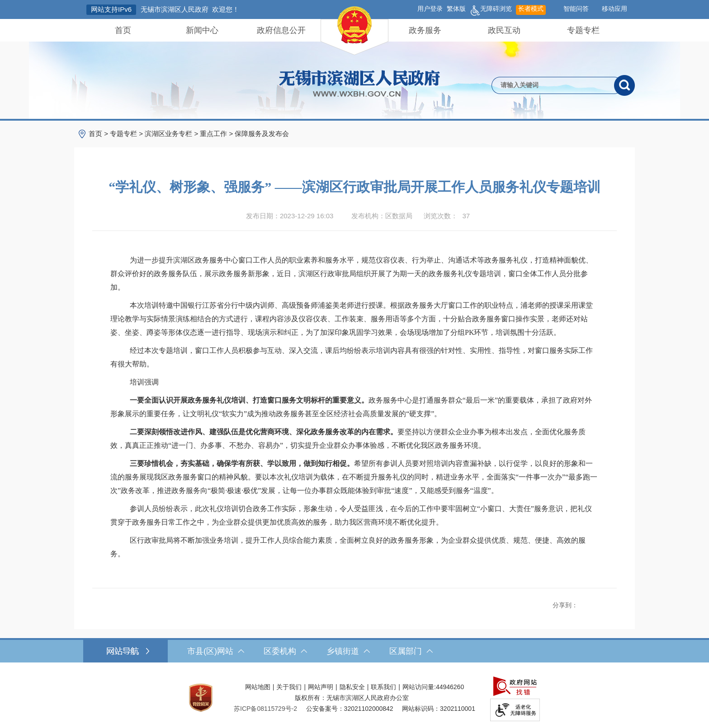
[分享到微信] (603, 603)
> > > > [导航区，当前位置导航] (189, 134)
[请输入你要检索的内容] (553, 85)
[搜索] (624, 85)
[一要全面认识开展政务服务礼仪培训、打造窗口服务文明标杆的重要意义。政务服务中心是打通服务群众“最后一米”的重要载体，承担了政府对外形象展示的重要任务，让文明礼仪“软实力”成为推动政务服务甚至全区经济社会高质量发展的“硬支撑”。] (354, 407)
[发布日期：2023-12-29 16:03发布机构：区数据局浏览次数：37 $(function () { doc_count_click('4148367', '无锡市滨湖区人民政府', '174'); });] (354, 216)
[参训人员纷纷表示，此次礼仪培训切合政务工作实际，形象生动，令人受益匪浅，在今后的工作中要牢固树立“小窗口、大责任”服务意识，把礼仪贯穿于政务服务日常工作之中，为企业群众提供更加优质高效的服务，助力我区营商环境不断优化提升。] (354, 516)
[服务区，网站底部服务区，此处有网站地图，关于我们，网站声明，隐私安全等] (354, 697)
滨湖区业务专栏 (168, 134)
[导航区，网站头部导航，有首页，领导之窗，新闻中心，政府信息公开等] (354, 30)
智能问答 (576, 9)
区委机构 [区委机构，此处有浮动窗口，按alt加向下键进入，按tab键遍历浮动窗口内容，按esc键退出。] (285, 651)
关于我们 (289, 687)
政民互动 (504, 30)
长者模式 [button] (531, 9)
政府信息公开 (281, 30)
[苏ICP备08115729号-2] (265, 709)
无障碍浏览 (491, 10)
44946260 (450, 687)
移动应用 (614, 9)
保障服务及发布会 (262, 134)
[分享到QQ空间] (593, 603)
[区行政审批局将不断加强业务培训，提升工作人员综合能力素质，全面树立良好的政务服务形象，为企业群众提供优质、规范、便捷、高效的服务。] (354, 547)
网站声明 (321, 687)
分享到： (565, 605)
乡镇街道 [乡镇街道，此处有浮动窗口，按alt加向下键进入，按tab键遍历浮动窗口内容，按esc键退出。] (348, 651)
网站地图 (258, 687)
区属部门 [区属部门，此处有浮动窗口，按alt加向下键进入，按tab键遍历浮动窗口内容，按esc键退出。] (411, 651)
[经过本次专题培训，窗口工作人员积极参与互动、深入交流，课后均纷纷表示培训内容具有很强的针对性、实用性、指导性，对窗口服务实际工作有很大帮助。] (354, 357)
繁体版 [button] (456, 9)
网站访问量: (419, 687)
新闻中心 (202, 30)
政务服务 (425, 30)
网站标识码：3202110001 (439, 709)
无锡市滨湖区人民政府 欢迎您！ (190, 9)
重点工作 (213, 134)
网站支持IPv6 (111, 9)
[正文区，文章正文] (354, 388)
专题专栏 (583, 30)
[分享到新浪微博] (583, 603)
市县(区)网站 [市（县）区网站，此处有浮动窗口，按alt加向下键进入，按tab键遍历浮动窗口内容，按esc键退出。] (216, 651)
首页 (123, 30)
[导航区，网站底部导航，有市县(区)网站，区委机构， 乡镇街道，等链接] (354, 651)
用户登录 (430, 9)
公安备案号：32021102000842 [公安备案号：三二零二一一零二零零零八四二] (350, 709)
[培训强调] (354, 382)
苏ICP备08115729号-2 (265, 709)
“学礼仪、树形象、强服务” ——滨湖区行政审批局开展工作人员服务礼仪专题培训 (354, 187)
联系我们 (383, 687)
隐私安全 (352, 687)
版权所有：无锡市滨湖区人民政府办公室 (352, 698)
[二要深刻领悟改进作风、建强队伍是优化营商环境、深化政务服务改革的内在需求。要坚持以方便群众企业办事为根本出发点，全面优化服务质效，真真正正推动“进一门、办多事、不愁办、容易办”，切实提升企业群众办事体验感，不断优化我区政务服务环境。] (354, 439)
